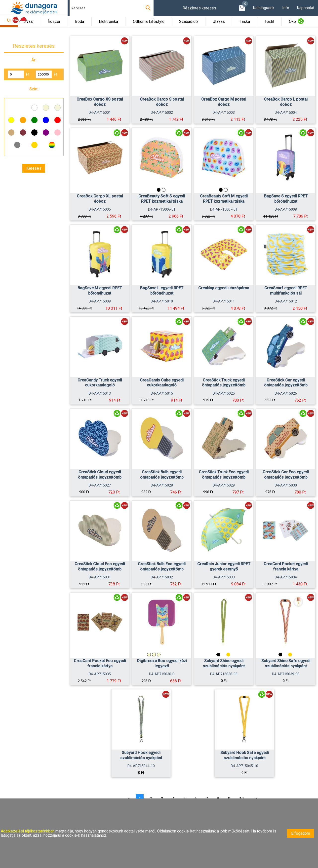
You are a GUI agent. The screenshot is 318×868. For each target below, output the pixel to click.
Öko (292, 21)
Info (286, 8)
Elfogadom (301, 833)
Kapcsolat (306, 8)
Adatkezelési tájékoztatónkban (28, 831)
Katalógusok (264, 8)
